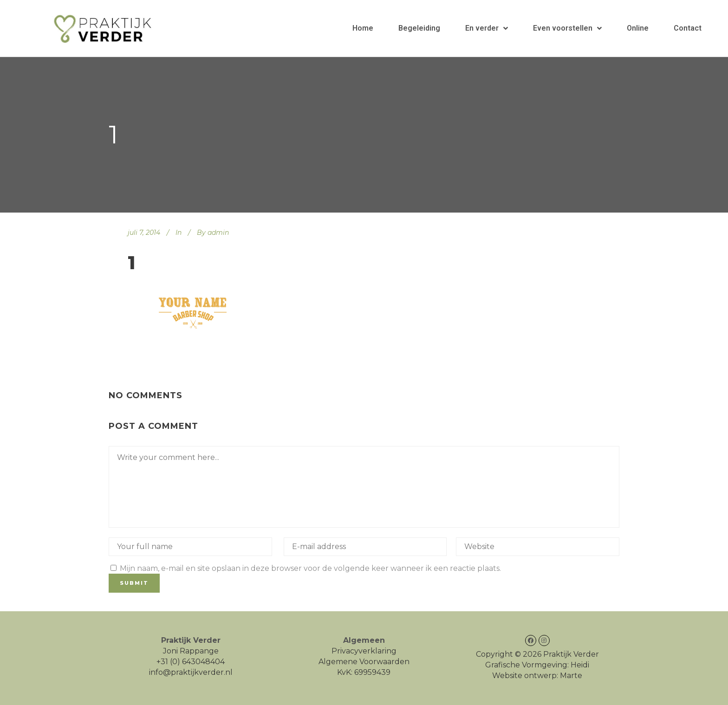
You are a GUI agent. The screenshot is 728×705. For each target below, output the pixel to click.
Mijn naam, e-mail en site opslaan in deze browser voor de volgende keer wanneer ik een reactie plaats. (310, 568)
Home (363, 28)
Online (638, 28)
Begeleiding (419, 28)
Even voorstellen (567, 28)
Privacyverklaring (364, 651)
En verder (487, 28)
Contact (688, 28)
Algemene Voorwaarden (364, 662)
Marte (571, 676)
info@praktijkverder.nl (191, 672)
